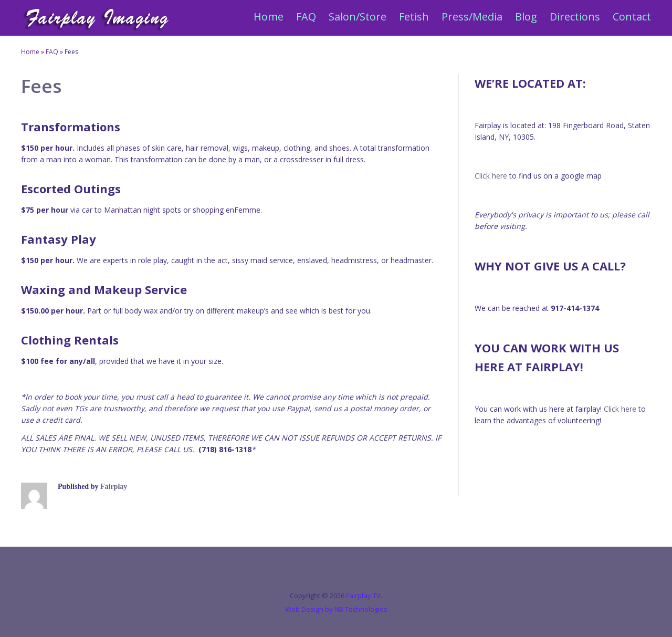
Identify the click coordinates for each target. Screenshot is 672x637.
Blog (526, 17)
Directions (575, 17)
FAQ (306, 17)
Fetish (414, 17)
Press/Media (472, 17)
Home (269, 17)
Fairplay (114, 487)
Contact (632, 17)
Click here (491, 176)
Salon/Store (358, 17)
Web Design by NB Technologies (336, 609)
